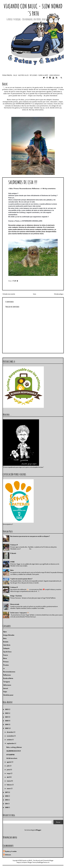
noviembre (10, 736)
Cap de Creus (7, 652)
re (4, 668)
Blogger (39, 830)
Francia (6, 655)
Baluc (11, 189)
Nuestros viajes (23, 75)
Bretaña (6, 642)
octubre (9, 740)
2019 (7, 724)
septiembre (11, 743)
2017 (7, 792)
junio (9, 770)
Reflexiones (34, 75)
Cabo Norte (7, 645)
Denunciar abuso (10, 837)
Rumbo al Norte (43, 75)
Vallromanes (7, 685)
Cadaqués (6, 648)
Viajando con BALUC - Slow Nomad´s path (33, 10)
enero (9, 789)
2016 (7, 796)
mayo (9, 773)
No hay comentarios (49, 189)
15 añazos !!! (14, 545)
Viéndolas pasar (8, 695)
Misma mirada (15, 604)
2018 (7, 728)
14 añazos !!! (14, 587)
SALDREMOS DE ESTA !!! (23, 182)
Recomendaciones (25, 189)
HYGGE (12, 562)
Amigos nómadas (55, 75)
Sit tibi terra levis (12, 758)
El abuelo (13, 553)
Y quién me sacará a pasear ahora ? (21, 579)
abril (8, 777)
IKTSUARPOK (10, 755)
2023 (7, 709)
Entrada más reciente (9, 294)
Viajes (5, 692)
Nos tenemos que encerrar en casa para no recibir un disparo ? (30, 536)
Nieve (5, 658)
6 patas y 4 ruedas (11, 851)
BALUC (15, 75)
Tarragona (7, 682)
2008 (7, 807)
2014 (7, 804)
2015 (7, 800)
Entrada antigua (59, 294)
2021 (7, 717)
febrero (9, 785)
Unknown (8, 855)
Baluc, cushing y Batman (14, 747)
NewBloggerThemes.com (43, 862)
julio (8, 766)
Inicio (35, 294)
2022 (7, 713)
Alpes (5, 632)
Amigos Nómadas (9, 635)
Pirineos (16, 189)
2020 (7, 721)
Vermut (6, 688)
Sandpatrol (24, 862)
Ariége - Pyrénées (16, 596)
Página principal (7, 75)
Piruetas (6, 665)
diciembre (10, 732)
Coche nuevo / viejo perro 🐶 (20, 613)
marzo (9, 781)
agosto (9, 762)
